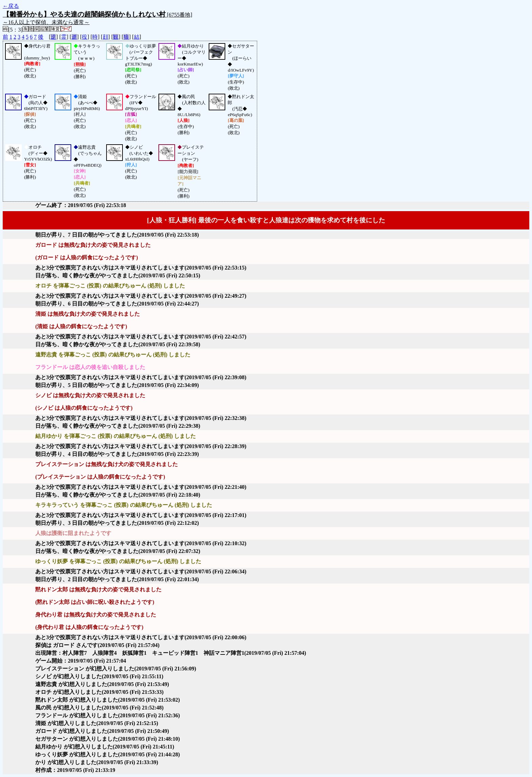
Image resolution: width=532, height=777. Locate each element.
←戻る (11, 6)
